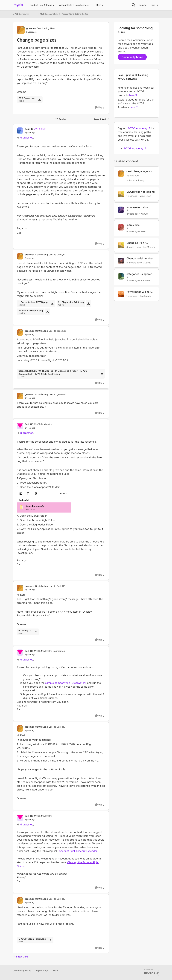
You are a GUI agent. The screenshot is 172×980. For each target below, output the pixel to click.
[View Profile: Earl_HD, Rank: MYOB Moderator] (20, 426)
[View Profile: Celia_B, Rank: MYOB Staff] (20, 131)
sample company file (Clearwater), (66, 683)
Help (55, 970)
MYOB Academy (138, 128)
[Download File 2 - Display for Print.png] (88, 303)
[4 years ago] (133, 280)
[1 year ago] (132, 196)
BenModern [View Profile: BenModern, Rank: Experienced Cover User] (149, 247)
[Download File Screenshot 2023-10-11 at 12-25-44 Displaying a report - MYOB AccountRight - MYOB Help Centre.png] (102, 374)
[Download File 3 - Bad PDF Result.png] (47, 312)
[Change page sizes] (35, 133)
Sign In (154, 5)
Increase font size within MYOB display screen (139, 207)
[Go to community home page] (18, 5)
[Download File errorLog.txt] (36, 632)
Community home (132, 57)
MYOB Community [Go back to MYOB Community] (21, 14)
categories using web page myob (139, 274)
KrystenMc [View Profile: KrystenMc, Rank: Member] (145, 296)
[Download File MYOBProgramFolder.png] (51, 940)
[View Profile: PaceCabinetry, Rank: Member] (121, 174)
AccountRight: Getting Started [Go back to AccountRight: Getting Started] (75, 14)
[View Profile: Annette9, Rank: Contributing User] (121, 276)
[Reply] (100, 107)
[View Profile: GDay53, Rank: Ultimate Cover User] (121, 261)
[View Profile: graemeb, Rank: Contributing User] (21, 30)
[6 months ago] (134, 263)
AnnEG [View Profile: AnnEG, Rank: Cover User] (144, 214)
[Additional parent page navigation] (35, 14)
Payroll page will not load (138, 292)
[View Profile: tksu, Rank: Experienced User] (121, 227)
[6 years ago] (133, 231)
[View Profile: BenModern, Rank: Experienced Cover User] (121, 245)
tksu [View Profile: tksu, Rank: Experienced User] (143, 231)
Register (143, 5)
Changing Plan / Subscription (136, 243)
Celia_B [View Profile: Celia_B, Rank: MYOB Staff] (29, 129)
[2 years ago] (133, 175)
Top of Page (42, 970)
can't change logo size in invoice (140, 171)
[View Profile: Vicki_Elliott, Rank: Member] (121, 194)
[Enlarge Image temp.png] (61, 501)
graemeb (28, 138)
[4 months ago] (134, 247)
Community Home (22, 970)
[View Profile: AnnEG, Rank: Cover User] (121, 210)
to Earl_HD (60, 586)
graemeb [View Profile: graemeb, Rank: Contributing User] (31, 28)
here (132, 95)
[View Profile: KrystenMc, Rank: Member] (121, 294)
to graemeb (60, 331)
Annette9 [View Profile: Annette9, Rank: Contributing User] (146, 280)
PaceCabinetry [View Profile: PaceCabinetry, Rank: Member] (136, 180)
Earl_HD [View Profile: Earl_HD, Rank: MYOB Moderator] (29, 424)
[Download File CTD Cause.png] (40, 99)
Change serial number (140, 258)
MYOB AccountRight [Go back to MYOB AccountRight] (49, 14)
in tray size (133, 225)
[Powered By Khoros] (152, 972)
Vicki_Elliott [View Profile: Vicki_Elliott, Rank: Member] (145, 196)
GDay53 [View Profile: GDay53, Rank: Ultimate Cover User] (147, 263)
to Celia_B (59, 255)
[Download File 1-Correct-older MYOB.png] (52, 303)
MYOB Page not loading (141, 192)
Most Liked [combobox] (102, 119)
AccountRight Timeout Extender (78, 851)
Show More (20, 956)
